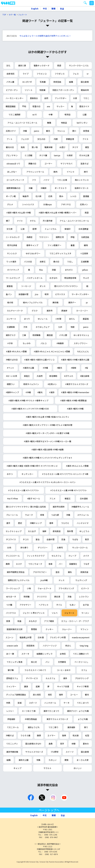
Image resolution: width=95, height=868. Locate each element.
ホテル (33, 221)
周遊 (59, 65)
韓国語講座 (11, 106)
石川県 (38, 196)
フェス (76, 74)
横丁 (8, 221)
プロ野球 (54, 752)
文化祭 (10, 229)
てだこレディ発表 (15, 662)
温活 (57, 572)
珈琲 (61, 695)
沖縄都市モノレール (80, 507)
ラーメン (85, 613)
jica (36, 294)
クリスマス (42, 597)
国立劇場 (85, 82)
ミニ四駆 (28, 155)
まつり (27, 319)
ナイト (20, 221)
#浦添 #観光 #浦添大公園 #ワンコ (39, 360)
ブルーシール (12, 515)
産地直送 (57, 531)
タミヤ (75, 147)
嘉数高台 (34, 98)
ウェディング (81, 580)
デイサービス (32, 678)
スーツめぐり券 (29, 711)
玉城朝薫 (85, 262)
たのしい (53, 760)
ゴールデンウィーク (15, 180)
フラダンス (60, 74)
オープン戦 (11, 196)
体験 (73, 744)
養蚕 (73, 245)
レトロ (73, 196)
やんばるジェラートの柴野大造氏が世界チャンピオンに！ (45, 36)
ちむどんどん (83, 351)
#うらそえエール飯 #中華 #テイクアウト (69, 490)
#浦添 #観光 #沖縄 (75, 409)
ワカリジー (44, 237)
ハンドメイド (83, 523)
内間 (56, 139)
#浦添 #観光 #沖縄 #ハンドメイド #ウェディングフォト (48, 458)
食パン (9, 294)
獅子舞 (11, 670)
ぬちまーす (11, 597)
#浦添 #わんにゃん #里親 (77, 466)
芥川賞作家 (48, 221)
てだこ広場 (62, 180)
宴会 (38, 539)
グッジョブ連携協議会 (16, 695)
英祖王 (27, 376)
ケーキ (67, 703)
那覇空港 (70, 139)
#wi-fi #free (13, 498)
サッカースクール (80, 548)
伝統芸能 (85, 237)
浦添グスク (11, 335)
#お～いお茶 (12, 376)
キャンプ (17, 768)
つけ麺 (9, 605)
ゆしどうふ (84, 531)
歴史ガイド (84, 106)
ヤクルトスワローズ (34, 752)
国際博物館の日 (13, 188)
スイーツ (70, 752)
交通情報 (11, 327)
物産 (73, 327)
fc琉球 (70, 155)
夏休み (86, 744)
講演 (26, 686)
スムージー (67, 629)
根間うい (11, 384)
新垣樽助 (53, 376)
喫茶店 (68, 115)
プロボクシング (82, 678)
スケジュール (83, 515)
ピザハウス (60, 294)
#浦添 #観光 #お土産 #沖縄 (19, 213)
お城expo (48, 204)
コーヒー (74, 695)
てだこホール (13, 727)
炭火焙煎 (37, 695)
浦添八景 (22, 65)
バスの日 (28, 262)
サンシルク (12, 253)
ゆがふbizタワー (33, 253)
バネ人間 (63, 335)
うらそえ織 (25, 735)
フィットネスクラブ (36, 556)
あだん (72, 319)
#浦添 (52, 392)
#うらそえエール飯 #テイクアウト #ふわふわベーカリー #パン (48, 482)
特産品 (64, 123)
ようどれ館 (83, 719)
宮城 (20, 703)
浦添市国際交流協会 (16, 572)
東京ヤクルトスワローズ (57, 719)
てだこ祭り (53, 727)
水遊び (62, 147)
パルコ (44, 343)
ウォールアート (45, 588)
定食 (63, 539)
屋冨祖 (86, 319)
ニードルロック (13, 237)
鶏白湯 (57, 597)
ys (87, 302)
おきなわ (53, 278)
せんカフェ (57, 556)
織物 (86, 245)
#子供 (10, 343)
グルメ (10, 204)
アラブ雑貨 (49, 621)
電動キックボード (42, 65)
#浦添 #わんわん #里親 (16, 351)
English (35, 9)
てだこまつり (83, 703)
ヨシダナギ (27, 82)
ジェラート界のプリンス (34, 613)
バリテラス (11, 613)
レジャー (10, 711)
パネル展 (10, 82)
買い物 (35, 147)
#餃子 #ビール (34, 498)
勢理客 (34, 629)
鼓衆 (64, 735)
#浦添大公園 (28, 368)
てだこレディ (12, 744)
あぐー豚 (10, 654)
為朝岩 (29, 237)
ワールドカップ (13, 278)
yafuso (85, 270)
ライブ (26, 74)
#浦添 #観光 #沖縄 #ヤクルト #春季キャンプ (28, 400)
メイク (86, 556)
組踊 (71, 82)
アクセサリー (25, 605)
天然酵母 (62, 662)
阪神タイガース (82, 188)
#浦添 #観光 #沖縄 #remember (75, 392)
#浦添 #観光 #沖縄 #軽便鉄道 (73, 400)
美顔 (8, 564)
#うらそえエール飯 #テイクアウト (24, 490)
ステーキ (25, 654)
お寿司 (60, 548)
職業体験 (48, 147)
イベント (71, 172)
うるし (70, 262)
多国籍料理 (23, 294)
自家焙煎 (11, 74)
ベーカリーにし (81, 662)
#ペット (11, 368)
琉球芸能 (57, 82)
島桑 (51, 744)
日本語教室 (83, 229)
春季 (51, 523)
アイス (85, 139)
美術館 (55, 302)
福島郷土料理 (25, 637)
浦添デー (72, 302)
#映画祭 (60, 343)
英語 (87, 213)
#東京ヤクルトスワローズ (77, 384)
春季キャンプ (32, 245)
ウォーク (29, 515)
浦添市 (49, 311)
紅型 (87, 735)
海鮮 (44, 531)
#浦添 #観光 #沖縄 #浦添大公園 (75, 360)
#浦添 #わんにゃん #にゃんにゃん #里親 (52, 351)
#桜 (86, 368)
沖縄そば (10, 735)
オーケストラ (61, 188)
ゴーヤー (48, 164)
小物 (29, 588)
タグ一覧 (12, 15)
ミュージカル (51, 229)
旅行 (86, 172)
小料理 (58, 319)
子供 (25, 327)
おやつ (10, 474)
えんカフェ (50, 678)
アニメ (52, 498)
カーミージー (82, 311)
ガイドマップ (13, 270)
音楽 (50, 564)
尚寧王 (43, 262)
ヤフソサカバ (66, 164)
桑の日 (56, 262)
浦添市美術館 (12, 752)
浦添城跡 (71, 727)
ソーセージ (26, 286)
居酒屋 (86, 196)
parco (36, 131)
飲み (61, 196)
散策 (67, 760)
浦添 (65, 678)
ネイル (59, 605)
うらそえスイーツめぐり (35, 670)
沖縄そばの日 (12, 360)
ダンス (43, 286)
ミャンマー (11, 686)
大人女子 (32, 531)
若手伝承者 (12, 245)
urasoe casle (12, 646)
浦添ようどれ (34, 727)
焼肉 (55, 172)
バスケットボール (35, 278)
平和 (24, 106)
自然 (46, 98)
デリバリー (43, 548)
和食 (19, 621)
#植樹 (73, 368)
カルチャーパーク (15, 311)
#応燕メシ (52, 384)
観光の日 (10, 147)
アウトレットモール (35, 172)
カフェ (84, 670)
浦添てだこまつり (51, 711)
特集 (38, 760)
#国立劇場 (85, 376)
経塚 (35, 229)
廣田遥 (50, 335)
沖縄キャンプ (36, 523)
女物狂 (63, 654)
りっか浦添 (11, 262)
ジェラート (23, 15)
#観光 (59, 368)
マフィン (84, 629)
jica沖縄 (44, 580)
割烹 (87, 539)
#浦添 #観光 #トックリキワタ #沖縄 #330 (30, 409)
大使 (75, 98)
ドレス (61, 580)
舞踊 (49, 123)
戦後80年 (85, 90)
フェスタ (25, 139)
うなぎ (86, 564)
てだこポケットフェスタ (60, 253)
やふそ (86, 278)
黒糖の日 (32, 164)
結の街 (10, 302)
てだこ (86, 98)
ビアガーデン (12, 90)
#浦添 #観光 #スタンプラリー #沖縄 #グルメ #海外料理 (47, 425)
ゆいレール (43, 319)
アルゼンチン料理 (58, 637)
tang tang (84, 646)
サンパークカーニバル (79, 65)
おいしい (78, 768)
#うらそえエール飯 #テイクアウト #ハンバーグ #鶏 (65, 474)
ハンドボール (50, 703)
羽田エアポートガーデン (63, 90)
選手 (8, 523)
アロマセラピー (40, 572)
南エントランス (82, 180)
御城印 (68, 229)
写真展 (43, 82)
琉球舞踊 (36, 335)
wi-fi (35, 115)
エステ (19, 564)
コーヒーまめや (64, 670)
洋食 (70, 597)
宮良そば (84, 164)
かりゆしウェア (43, 327)
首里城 (86, 131)
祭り (86, 727)
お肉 (9, 548)
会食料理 (50, 539)
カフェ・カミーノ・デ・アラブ (75, 621)
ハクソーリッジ (50, 646)
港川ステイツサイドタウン (66, 286)
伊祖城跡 (11, 719)
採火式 (34, 662)
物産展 (42, 90)
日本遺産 (84, 498)
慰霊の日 (36, 106)
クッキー (49, 629)
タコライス (11, 539)
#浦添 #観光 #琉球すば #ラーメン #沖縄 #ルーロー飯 (48, 441)
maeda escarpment (81, 637)
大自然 (40, 376)
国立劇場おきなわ (33, 744)
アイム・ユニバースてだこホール (74, 221)
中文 (45, 9)
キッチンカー (27, 474)
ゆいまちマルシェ (81, 335)
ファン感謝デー (54, 245)
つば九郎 (55, 515)
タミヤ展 (43, 155)
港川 (74, 131)
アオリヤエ (66, 204)
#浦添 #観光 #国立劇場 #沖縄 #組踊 (47, 449)
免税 (23, 147)
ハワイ (47, 180)
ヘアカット (44, 605)
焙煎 (50, 695)
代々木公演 (84, 155)
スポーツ (33, 703)
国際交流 (60, 237)
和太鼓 (76, 735)
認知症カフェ (12, 678)
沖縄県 (44, 188)
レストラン (84, 597)
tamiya (57, 155)
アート (10, 139)
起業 (38, 686)
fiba (41, 270)
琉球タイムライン (31, 384)
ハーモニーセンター (15, 98)
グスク (35, 311)
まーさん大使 (83, 760)
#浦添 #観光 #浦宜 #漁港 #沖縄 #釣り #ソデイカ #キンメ (32, 466)
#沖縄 (45, 368)
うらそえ (65, 523)
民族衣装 (84, 572)
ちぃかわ (27, 343)
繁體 (53, 9)
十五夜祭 (84, 253)
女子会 (86, 605)
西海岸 (64, 311)
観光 (48, 131)
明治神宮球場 (70, 278)
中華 (51, 115)
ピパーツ (85, 588)
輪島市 (26, 196)
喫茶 (47, 294)
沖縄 (25, 131)
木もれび (33, 621)
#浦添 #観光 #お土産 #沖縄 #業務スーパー (58, 213)
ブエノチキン (12, 155)
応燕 (50, 196)
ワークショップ (13, 588)
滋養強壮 (73, 564)
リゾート (29, 90)
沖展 (31, 188)
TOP (4, 15)
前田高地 (30, 646)
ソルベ (55, 613)
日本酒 (41, 637)
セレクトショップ (14, 531)
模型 (87, 147)
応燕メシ (84, 204)
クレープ (72, 556)
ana (48, 106)
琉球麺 (26, 597)
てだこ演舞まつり (81, 654)
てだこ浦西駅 (14, 115)
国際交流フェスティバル (19, 580)
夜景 (8, 621)
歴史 (20, 523)
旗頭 (39, 735)
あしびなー (12, 172)
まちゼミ (69, 270)
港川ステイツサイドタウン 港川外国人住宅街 (26, 507)
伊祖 (72, 237)
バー (61, 564)
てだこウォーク (35, 564)
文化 (8, 65)
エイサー (51, 735)
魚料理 (70, 531)
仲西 (8, 703)
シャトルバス (28, 204)
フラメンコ (42, 74)
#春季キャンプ (12, 392)
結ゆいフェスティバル (33, 302)
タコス (26, 539)
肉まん (68, 646)
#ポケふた (69, 376)
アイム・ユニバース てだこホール (22, 123)
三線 (24, 335)
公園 (84, 115)
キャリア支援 (63, 686)
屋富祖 (10, 286)
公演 (23, 229)
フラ (34, 180)
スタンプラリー (81, 343)
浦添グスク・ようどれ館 (78, 711)
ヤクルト (47, 768)
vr (88, 74)
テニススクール (13, 556)
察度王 (68, 498)
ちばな (75, 539)
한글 (62, 9)
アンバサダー (61, 98)
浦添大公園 (24, 760)
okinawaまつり (13, 164)
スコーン (9, 637)
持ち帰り (24, 548)
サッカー (60, 106)
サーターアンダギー (80, 294)
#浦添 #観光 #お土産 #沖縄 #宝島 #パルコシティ (48, 417)
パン (47, 662)
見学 (62, 744)
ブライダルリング (66, 588)
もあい (72, 605)
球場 (42, 515)
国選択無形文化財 (15, 629)
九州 (60, 327)
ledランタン (82, 123)
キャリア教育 (83, 686)
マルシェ (61, 131)
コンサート (11, 319)
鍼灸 (70, 572)
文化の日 (41, 139)
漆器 (54, 270)
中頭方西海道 (31, 719)
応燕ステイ (11, 131)
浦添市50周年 (59, 507)
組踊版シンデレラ (45, 654)
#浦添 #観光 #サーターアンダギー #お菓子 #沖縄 (47, 433)
